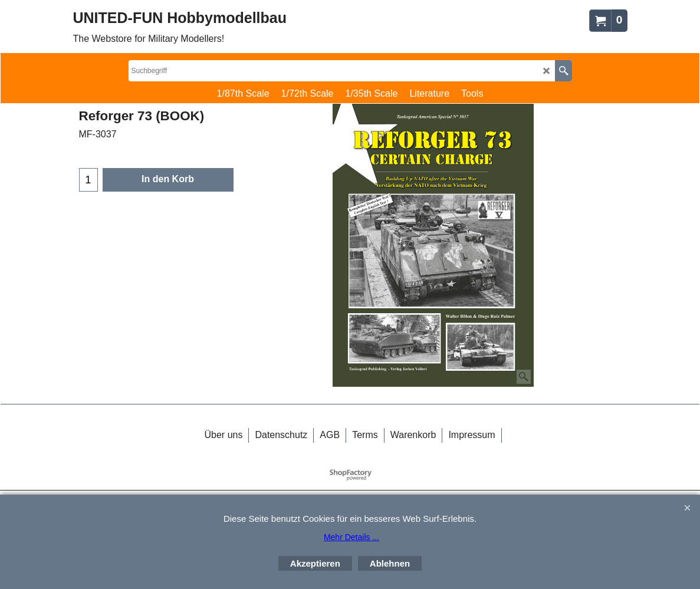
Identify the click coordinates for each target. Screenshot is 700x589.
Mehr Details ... (351, 537)
